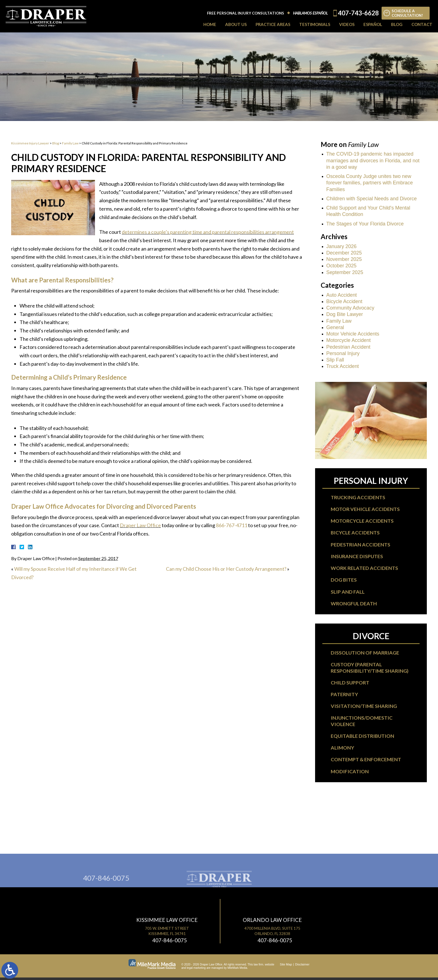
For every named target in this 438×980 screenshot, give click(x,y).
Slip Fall (335, 361)
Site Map (286, 967)
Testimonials (315, 24)
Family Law (70, 143)
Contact (422, 24)
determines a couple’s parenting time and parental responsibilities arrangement (208, 232)
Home (210, 24)
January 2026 (341, 247)
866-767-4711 (232, 525)
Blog (397, 24)
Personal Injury (343, 354)
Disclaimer (302, 967)
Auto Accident (342, 295)
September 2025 (345, 273)
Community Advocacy (350, 308)
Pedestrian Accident (348, 348)
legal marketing (196, 970)
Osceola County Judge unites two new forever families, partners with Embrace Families (370, 183)
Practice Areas (273, 24)
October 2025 (341, 266)
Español (373, 24)
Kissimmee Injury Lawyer (30, 143)
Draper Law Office (140, 525)
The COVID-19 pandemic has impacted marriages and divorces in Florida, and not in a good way (373, 160)
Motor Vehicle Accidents (353, 335)
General (335, 328)
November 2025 (344, 260)
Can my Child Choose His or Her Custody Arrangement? (226, 569)
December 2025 (344, 253)
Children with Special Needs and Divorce (372, 199)
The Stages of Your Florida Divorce (365, 224)
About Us (236, 24)
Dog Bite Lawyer (345, 315)
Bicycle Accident (344, 302)
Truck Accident (343, 367)
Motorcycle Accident (349, 341)
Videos (347, 24)
